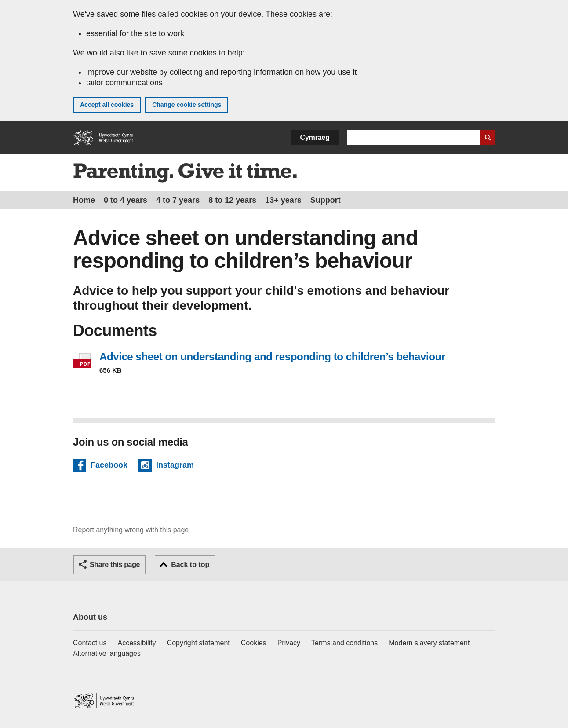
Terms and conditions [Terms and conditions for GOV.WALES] (344, 643)
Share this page (115, 565)
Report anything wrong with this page (131, 530)
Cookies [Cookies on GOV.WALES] (254, 643)
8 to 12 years (232, 200)
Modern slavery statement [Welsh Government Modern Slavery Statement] (429, 643)
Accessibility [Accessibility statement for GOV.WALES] (137, 643)
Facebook (109, 466)
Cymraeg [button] (315, 137)
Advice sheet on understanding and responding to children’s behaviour (272, 357)
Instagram (175, 466)
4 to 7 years (178, 200)
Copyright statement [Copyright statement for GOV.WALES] (198, 643)
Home (84, 200)
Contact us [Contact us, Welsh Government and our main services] (90, 643)
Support (326, 200)
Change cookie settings (187, 105)
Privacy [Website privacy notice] (289, 643)
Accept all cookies (107, 105)
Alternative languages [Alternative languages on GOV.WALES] (107, 653)
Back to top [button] (190, 565)
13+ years (283, 200)
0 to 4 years (126, 200)
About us (90, 617)
